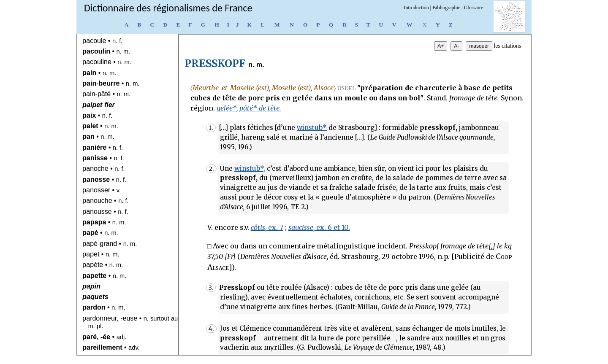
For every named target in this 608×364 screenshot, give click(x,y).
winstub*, (250, 169)
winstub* (312, 128)
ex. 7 (267, 227)
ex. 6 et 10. (319, 227)
